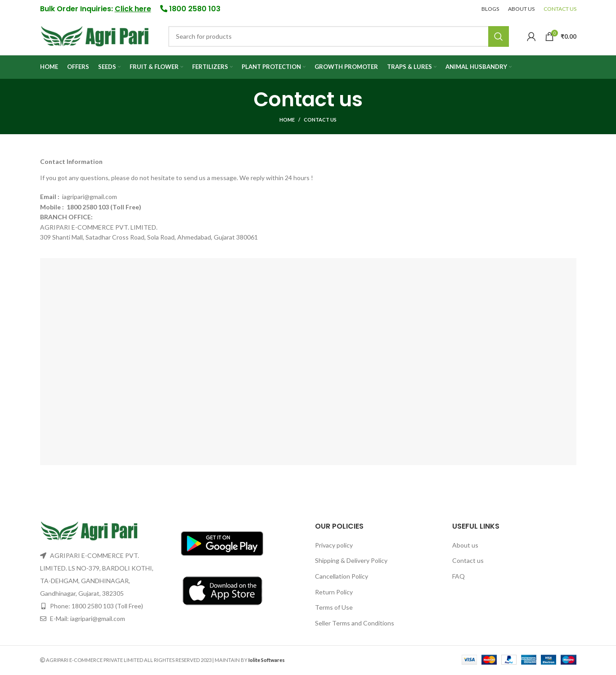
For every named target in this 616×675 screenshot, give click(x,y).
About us (465, 546)
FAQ (459, 578)
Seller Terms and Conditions (355, 624)
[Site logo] (95, 36)
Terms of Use (334, 609)
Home (287, 121)
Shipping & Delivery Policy (351, 562)
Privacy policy (334, 546)
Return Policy (334, 593)
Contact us (468, 562)
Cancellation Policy (342, 578)
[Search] (339, 37)
